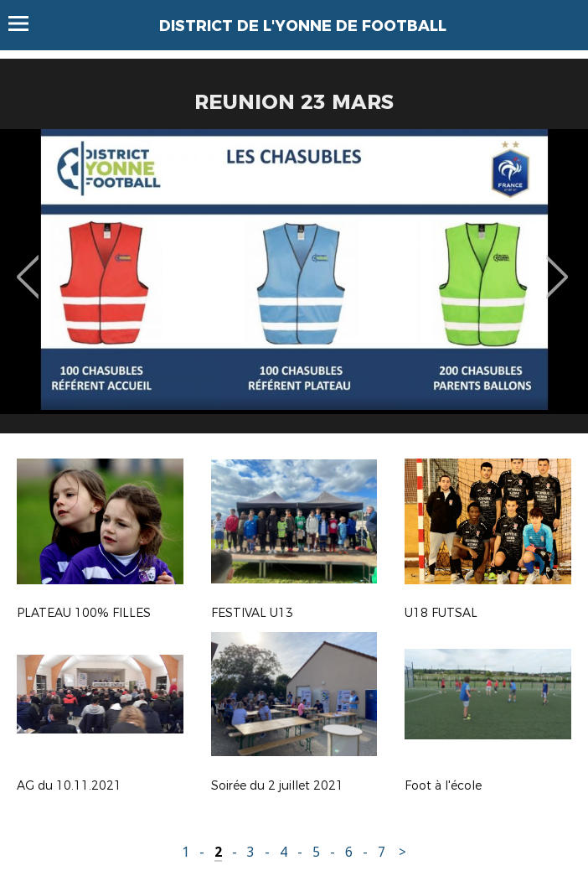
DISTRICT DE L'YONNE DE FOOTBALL (303, 26)
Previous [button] (28, 265)
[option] (294, 288)
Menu (26, 23)
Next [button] (557, 265)
